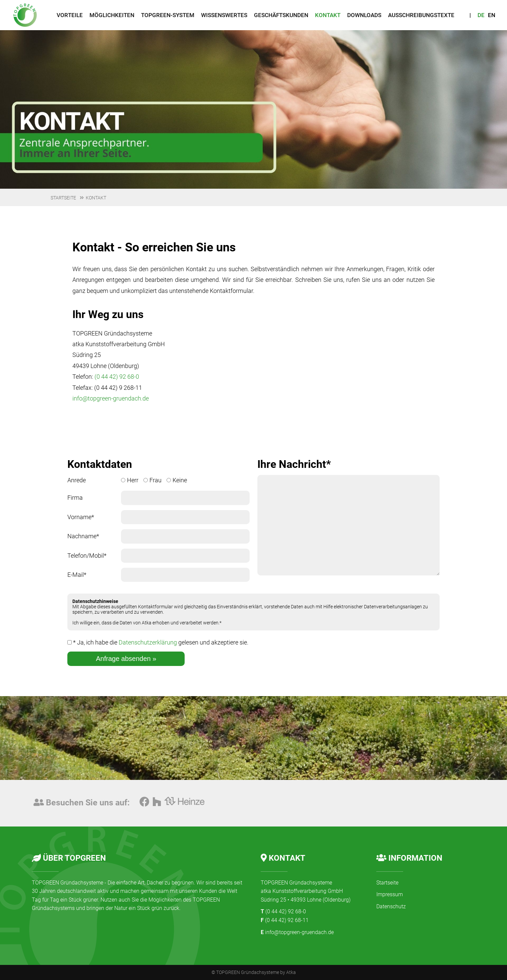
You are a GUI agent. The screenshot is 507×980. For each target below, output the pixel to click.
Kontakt (96, 198)
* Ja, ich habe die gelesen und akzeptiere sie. (158, 642)
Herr (130, 480)
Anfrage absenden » (126, 659)
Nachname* (83, 536)
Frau (152, 480)
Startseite (63, 198)
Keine (177, 480)
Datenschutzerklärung (148, 642)
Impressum (390, 894)
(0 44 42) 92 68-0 (117, 377)
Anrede (77, 480)
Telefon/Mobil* (87, 556)
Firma (75, 498)
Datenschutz (391, 906)
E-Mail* (77, 575)
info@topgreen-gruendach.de (111, 398)
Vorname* (81, 517)
